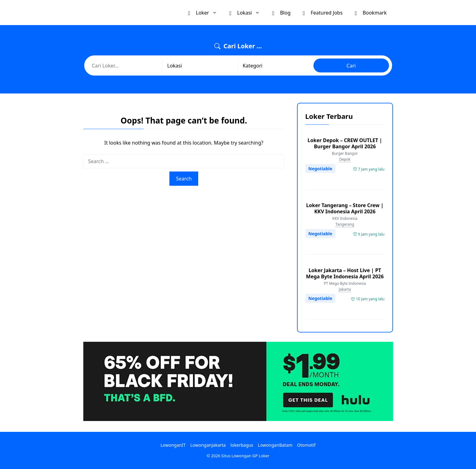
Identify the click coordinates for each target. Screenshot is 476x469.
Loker (206, 13)
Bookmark (371, 12)
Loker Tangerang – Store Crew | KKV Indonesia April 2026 (345, 208)
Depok (345, 159)
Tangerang (345, 224)
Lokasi (248, 13)
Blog (281, 12)
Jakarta (345, 289)
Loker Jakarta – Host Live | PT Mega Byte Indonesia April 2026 (345, 273)
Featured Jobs (323, 12)
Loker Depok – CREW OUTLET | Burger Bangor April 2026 (345, 143)
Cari (351, 66)
